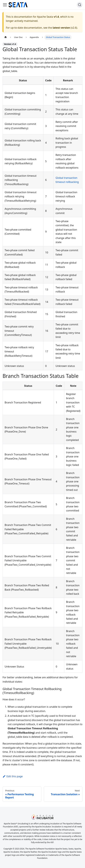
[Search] (80, 5)
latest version (61, 28)
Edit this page (13, 776)
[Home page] (6, 37)
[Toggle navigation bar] (5, 5)
